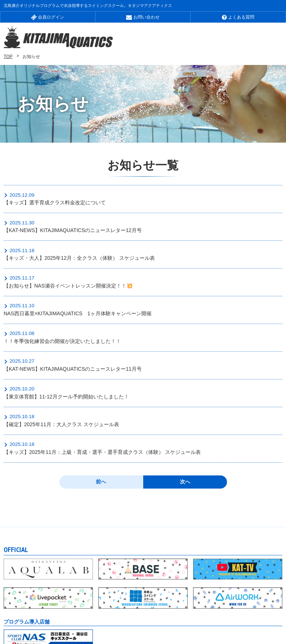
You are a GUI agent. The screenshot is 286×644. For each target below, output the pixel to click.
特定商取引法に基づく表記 (52, 616)
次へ (185, 408)
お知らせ (14, 608)
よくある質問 (238, 17)
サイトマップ (134, 608)
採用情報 (90, 608)
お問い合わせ (143, 17)
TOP (8, 57)
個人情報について (187, 608)
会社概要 (52, 608)
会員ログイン (48, 17)
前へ (101, 408)
